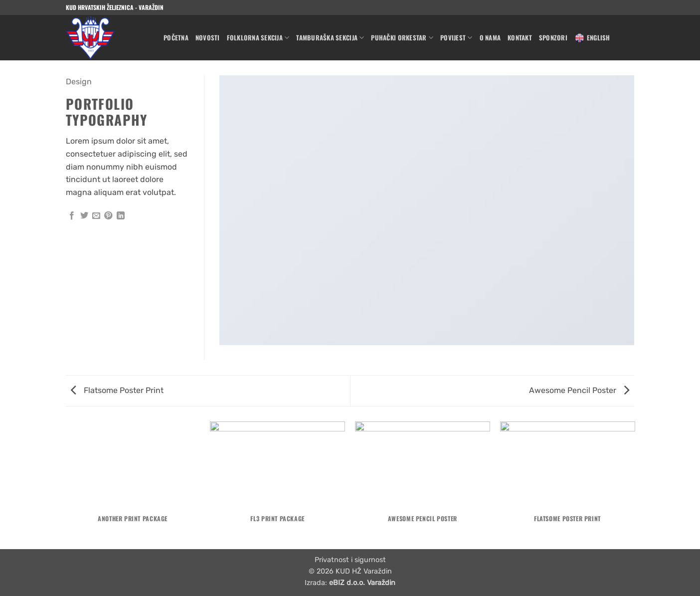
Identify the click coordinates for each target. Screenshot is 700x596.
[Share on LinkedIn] (121, 216)
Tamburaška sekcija (330, 38)
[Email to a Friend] (96, 216)
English (592, 38)
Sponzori (553, 38)
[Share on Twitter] (84, 216)
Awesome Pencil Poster (579, 390)
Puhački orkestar (402, 38)
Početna (176, 38)
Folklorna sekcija (258, 38)
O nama (490, 38)
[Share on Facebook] (72, 216)
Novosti (208, 38)
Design (79, 82)
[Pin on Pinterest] (108, 216)
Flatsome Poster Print (117, 390)
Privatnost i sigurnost (350, 560)
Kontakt (520, 38)
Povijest (456, 38)
